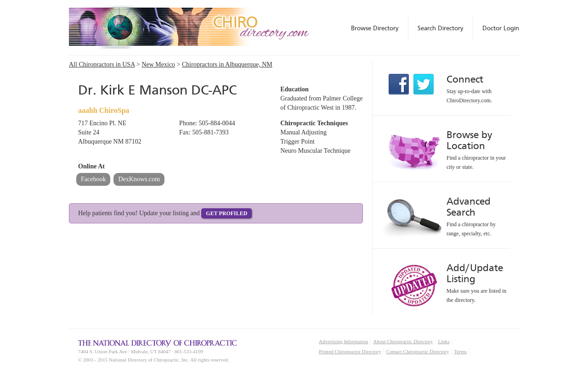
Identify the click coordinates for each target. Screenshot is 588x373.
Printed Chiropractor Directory (350, 351)
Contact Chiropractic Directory (418, 351)
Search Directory (441, 28)
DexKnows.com (139, 179)
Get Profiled (226, 213)
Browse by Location (469, 140)
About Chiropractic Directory (403, 341)
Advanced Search (469, 207)
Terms (460, 351)
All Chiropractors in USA (102, 64)
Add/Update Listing (475, 273)
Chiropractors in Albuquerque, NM (227, 64)
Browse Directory (375, 28)
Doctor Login (501, 28)
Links (444, 341)
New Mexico (158, 64)
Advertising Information (343, 341)
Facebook (93, 179)
